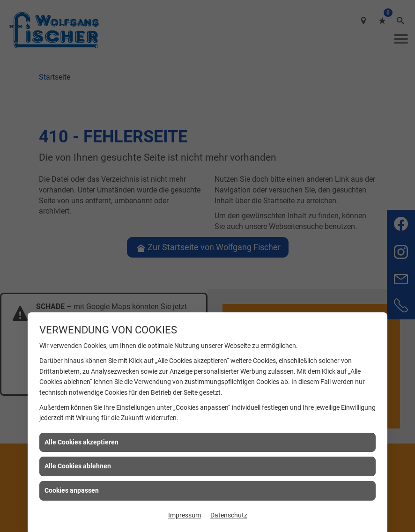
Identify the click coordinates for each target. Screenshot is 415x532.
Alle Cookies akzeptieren (82, 442)
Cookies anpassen (72, 490)
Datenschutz (229, 515)
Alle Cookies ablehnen (78, 466)
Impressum (185, 515)
